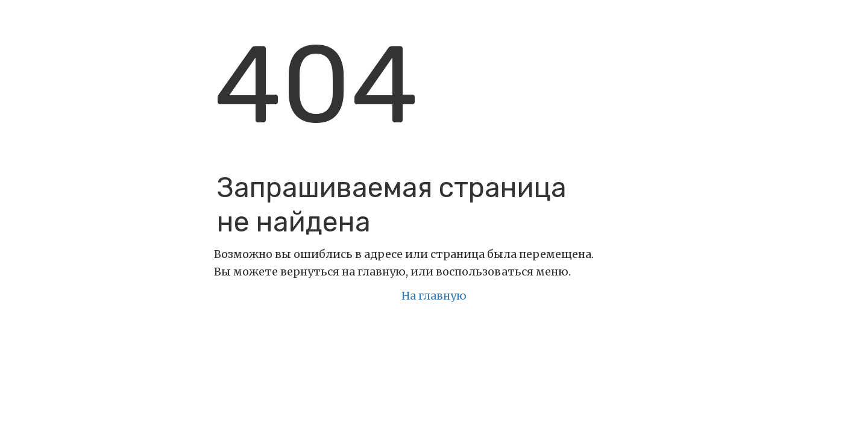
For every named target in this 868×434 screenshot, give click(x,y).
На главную (434, 296)
